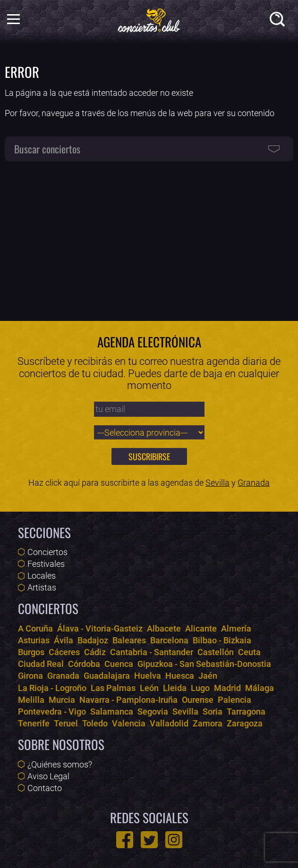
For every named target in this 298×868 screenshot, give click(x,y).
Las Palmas (113, 688)
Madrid (227, 688)
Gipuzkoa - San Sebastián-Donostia (204, 664)
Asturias (34, 640)
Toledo (95, 723)
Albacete (164, 628)
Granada (254, 483)
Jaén (208, 676)
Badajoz (93, 640)
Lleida (175, 688)
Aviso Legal (48, 776)
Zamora (208, 723)
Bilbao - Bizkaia (222, 640)
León (149, 688)
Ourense (198, 700)
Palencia (234, 700)
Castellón (216, 652)
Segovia (153, 712)
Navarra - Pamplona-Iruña (128, 700)
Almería (236, 628)
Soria (213, 712)
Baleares (129, 640)
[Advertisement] (149, 236)
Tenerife (34, 723)
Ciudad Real (41, 664)
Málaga (260, 688)
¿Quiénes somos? (60, 764)
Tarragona (246, 712)
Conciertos (47, 552)
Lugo (200, 688)
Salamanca (112, 712)
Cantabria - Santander (152, 652)
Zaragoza (245, 723)
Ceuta (249, 652)
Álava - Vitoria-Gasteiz (100, 628)
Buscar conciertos (47, 149)
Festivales (46, 564)
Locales (42, 576)
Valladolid (169, 723)
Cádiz (95, 652)
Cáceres (64, 652)
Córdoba (84, 664)
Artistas (42, 587)
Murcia (62, 700)
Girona (30, 676)
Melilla (31, 700)
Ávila (64, 640)
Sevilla (217, 483)
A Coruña (35, 628)
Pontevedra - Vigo (52, 712)
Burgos (31, 652)
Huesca (180, 676)
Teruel (66, 723)
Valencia (129, 723)
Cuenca (119, 664)
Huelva (148, 676)
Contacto (45, 788)
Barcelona (169, 640)
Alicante (201, 628)
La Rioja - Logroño (52, 688)
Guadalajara (107, 676)
